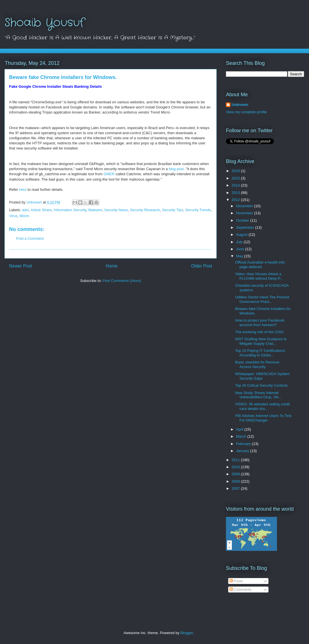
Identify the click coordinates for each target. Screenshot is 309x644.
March (242, 436)
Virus (13, 216)
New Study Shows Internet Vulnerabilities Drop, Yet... (258, 395)
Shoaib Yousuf (44, 23)
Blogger (187, 633)
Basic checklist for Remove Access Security (257, 364)
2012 (236, 200)
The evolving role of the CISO (259, 332)
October (243, 220)
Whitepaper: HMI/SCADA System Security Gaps (262, 376)
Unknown (240, 105)
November (245, 213)
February (244, 444)
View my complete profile (246, 112)
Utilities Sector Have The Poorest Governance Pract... (262, 299)
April (240, 429)
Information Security (70, 210)
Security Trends (198, 210)
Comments (240, 590)
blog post (176, 169)
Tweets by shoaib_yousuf (29, 51)
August (242, 235)
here (23, 190)
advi (26, 210)
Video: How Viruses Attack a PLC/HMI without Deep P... (259, 276)
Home (112, 266)
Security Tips (173, 210)
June (241, 249)
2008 (236, 481)
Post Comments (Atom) (122, 281)
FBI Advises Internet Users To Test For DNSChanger (263, 418)
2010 (236, 467)
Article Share (41, 210)
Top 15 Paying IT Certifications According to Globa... (260, 353)
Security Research (145, 210)
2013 (236, 193)
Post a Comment (30, 238)
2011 (236, 460)
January (243, 451)
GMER (109, 174)
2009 (236, 474)
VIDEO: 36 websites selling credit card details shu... (262, 406)
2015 (236, 178)
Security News (116, 210)
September (246, 227)
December (245, 206)
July (240, 242)
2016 (236, 171)
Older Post (202, 266)
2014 (236, 185)
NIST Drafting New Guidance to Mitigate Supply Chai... (261, 341)
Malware (95, 210)
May (240, 256)
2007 (236, 488)
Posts (236, 581)
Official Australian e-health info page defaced (260, 265)
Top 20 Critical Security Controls (261, 385)
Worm (24, 216)
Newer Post (21, 266)
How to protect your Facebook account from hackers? (260, 323)
